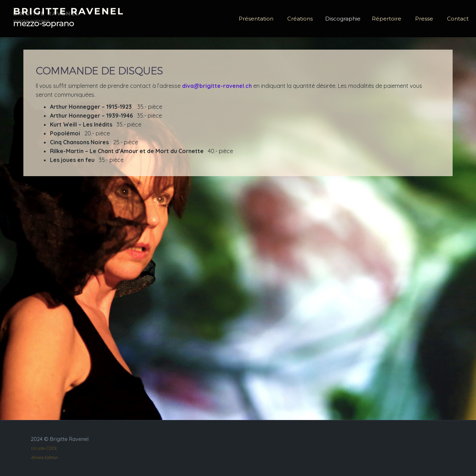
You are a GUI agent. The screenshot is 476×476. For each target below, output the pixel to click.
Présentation (256, 19)
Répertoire (387, 19)
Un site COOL (44, 448)
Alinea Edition (44, 457)
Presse (424, 19)
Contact (458, 19)
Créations (300, 19)
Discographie (343, 19)
